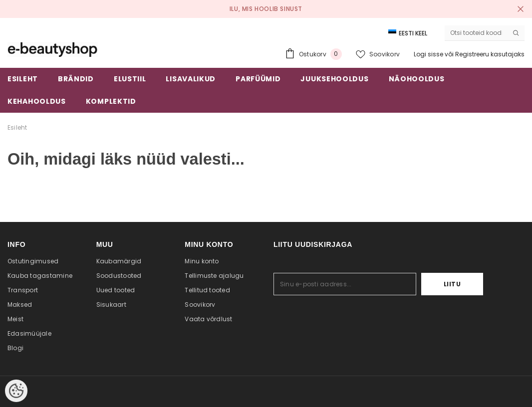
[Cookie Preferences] (16, 391)
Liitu (452, 284)
